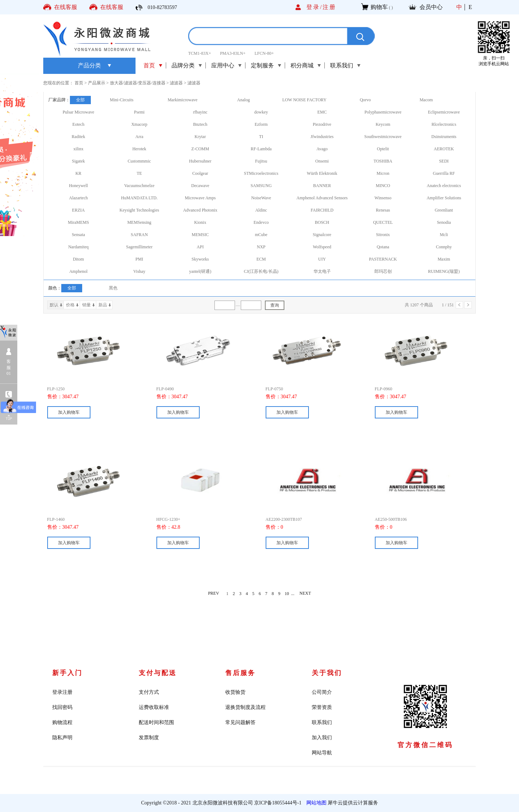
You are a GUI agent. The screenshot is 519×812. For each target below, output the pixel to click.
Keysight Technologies (139, 210)
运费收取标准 (154, 707)
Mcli (444, 235)
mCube (261, 235)
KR (78, 173)
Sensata (78, 235)
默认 (54, 305)
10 (287, 594)
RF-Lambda (261, 149)
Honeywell (78, 186)
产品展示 (97, 83)
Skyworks (200, 259)
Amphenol (78, 271)
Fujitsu (261, 161)
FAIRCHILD (322, 210)
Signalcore (322, 235)
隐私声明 (62, 738)
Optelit (383, 149)
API (200, 247)
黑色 (113, 288)
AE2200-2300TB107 (284, 519)
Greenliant (444, 210)
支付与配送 (158, 673)
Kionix (200, 222)
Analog (243, 100)
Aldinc (261, 210)
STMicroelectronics (261, 173)
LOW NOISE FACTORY (304, 100)
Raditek (78, 137)
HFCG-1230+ (168, 519)
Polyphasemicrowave (383, 112)
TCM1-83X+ (199, 53)
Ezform (261, 124)
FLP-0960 (384, 389)
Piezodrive (322, 124)
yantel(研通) (200, 271)
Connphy (444, 247)
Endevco (261, 222)
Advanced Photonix (200, 210)
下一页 (468, 305)
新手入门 (67, 673)
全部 (80, 100)
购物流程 (62, 722)
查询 (275, 305)
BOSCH (322, 222)
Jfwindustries (322, 137)
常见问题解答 (240, 722)
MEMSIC (200, 235)
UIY (322, 259)
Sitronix (383, 235)
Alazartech (79, 198)
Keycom (383, 124)
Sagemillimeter (139, 247)
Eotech (78, 124)
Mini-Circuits (122, 100)
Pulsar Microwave (79, 112)
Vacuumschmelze (139, 186)
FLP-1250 (56, 389)
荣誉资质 (322, 707)
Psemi (139, 112)
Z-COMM (200, 149)
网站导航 (322, 753)
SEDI (444, 161)
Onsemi (322, 161)
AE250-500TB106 (391, 519)
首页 (149, 65)
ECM (261, 259)
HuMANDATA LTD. (139, 198)
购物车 (379, 7)
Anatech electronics (444, 186)
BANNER (322, 186)
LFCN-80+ (264, 53)
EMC (322, 112)
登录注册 (62, 692)
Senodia (444, 222)
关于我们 (327, 673)
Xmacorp (139, 124)
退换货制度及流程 (245, 707)
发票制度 (149, 738)
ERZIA (78, 210)
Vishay (139, 271)
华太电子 (322, 271)
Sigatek (79, 161)
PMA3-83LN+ (233, 53)
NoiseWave (261, 198)
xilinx (78, 149)
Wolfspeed (322, 247)
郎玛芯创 (383, 271)
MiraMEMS (78, 222)
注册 (329, 7)
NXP (261, 247)
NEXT (305, 594)
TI (261, 137)
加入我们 (322, 738)
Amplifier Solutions (444, 198)
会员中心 (431, 7)
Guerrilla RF (444, 173)
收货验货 (235, 692)
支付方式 (149, 692)
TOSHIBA (383, 161)
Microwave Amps (200, 198)
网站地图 (315, 803)
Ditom (78, 259)
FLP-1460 (56, 519)
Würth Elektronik (322, 173)
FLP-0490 (165, 389)
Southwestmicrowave (383, 137)
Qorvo (365, 100)
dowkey (261, 112)
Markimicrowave (183, 100)
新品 (103, 305)
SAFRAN (139, 235)
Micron (383, 173)
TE (139, 173)
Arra (139, 137)
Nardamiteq (78, 247)
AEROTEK (444, 149)
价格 (70, 305)
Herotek (139, 149)
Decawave (200, 186)
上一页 (459, 305)
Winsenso (383, 198)
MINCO (383, 186)
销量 (86, 305)
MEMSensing (139, 222)
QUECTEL (383, 222)
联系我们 (322, 722)
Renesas (383, 210)
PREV (214, 594)
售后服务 (240, 673)
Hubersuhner (200, 161)
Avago (322, 149)
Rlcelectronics (444, 124)
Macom (426, 100)
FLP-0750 (274, 389)
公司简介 (322, 692)
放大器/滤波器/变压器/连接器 (138, 83)
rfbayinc (200, 112)
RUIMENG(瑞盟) (444, 271)
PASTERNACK (383, 259)
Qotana (383, 247)
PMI (139, 259)
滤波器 (176, 83)
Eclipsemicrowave (444, 112)
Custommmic (139, 161)
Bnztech (200, 124)
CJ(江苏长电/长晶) (261, 271)
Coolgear (200, 173)
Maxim (444, 259)
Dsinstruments (444, 137)
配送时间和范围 (156, 722)
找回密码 (62, 707)
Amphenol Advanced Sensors (322, 198)
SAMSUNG (261, 186)
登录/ (314, 7)
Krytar (200, 137)
